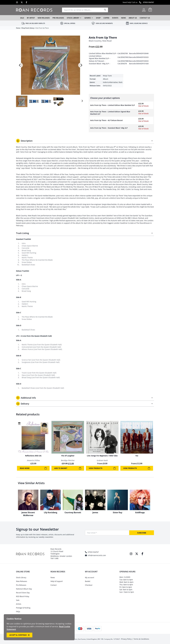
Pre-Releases (58, 18)
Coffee (106, 18)
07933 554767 (149, 2)
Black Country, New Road (100, 41)
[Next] (81, 65)
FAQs (18, 612)
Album (106, 79)
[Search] (105, 10)
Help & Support (57, 581)
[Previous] (20, 65)
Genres (88, 18)
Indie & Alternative (110, 82)
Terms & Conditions (141, 639)
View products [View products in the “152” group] (137, 468)
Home (18, 28)
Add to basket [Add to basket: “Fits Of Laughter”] (68, 468)
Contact (54, 585)
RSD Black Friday (23, 596)
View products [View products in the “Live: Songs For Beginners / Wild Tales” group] (102, 468)
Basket (88, 581)
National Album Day (24, 589)
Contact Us (145, 18)
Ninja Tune (107, 76)
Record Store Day (23, 593)
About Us (133, 18)
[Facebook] (26, 2)
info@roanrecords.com (97, 555)
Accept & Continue (19, 635)
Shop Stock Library (28, 28)
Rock (120, 82)
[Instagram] (17, 2)
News (123, 18)
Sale (22, 18)
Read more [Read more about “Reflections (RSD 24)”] (33, 468)
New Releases (44, 18)
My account (90, 577)
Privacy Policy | (127, 639)
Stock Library (73, 18)
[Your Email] (107, 533)
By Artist (31, 18)
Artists (19, 604)
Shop (98, 18)
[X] (22, 2)
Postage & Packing (23, 608)
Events (115, 18)
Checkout (89, 585)
